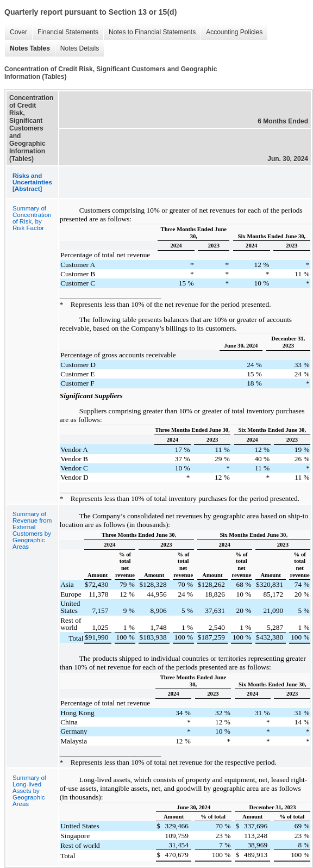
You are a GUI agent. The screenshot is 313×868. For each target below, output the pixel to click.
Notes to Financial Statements (149, 32)
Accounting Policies (231, 32)
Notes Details (77, 49)
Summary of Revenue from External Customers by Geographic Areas (32, 530)
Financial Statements (65, 32)
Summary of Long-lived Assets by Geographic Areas (29, 791)
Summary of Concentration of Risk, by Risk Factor (32, 218)
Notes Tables (27, 49)
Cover (16, 32)
